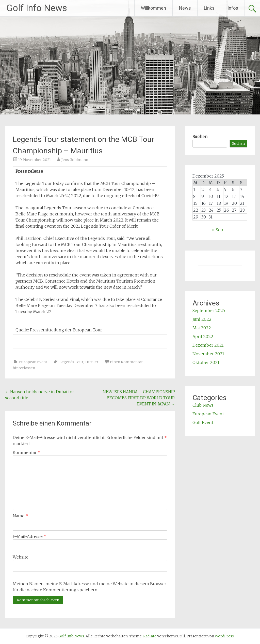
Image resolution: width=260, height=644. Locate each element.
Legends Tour (71, 362)
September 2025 (209, 311)
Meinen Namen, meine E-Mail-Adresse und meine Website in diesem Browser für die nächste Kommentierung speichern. (90, 587)
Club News (203, 405)
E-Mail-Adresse (29, 536)
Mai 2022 (202, 328)
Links (209, 8)
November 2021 (208, 354)
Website (21, 557)
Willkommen (153, 8)
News (185, 8)
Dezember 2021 (208, 345)
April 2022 (203, 336)
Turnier (92, 362)
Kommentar (26, 452)
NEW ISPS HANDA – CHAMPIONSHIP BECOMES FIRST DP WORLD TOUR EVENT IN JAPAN (139, 398)
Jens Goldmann (75, 160)
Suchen (200, 137)
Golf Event (203, 422)
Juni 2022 (202, 319)
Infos (233, 8)
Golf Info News (37, 8)
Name (20, 516)
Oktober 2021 (206, 362)
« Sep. (218, 230)
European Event (33, 362)
